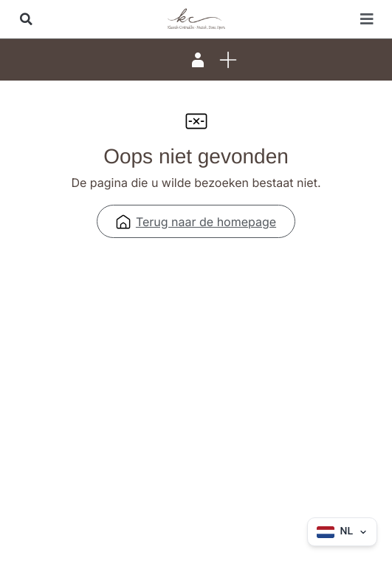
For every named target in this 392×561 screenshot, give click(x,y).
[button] (26, 19)
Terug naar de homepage (196, 222)
